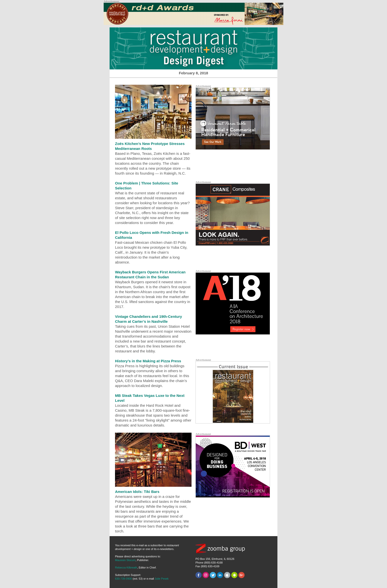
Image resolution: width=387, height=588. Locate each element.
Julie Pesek (162, 579)
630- (124, 579)
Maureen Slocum (125, 560)
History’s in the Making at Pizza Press (148, 361)
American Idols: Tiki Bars (137, 492)
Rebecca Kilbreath (126, 568)
